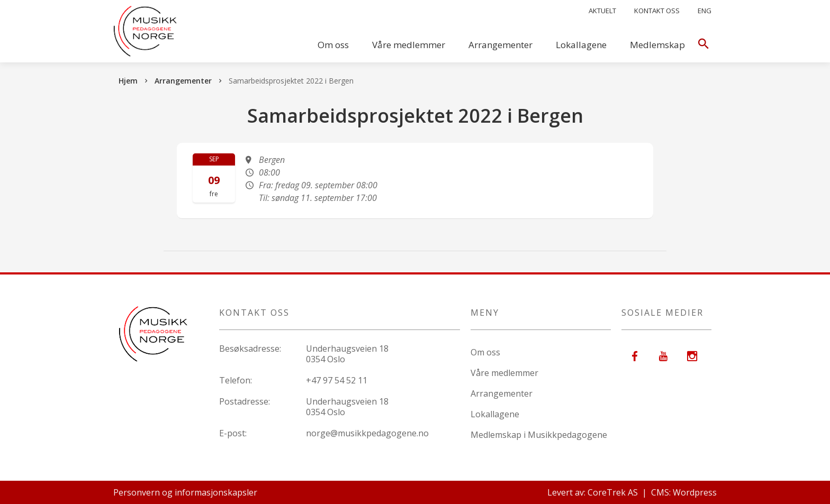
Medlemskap (657, 45)
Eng (705, 11)
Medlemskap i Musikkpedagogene (539, 435)
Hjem (128, 81)
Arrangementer (500, 45)
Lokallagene (581, 45)
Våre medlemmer (409, 45)
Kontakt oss (657, 11)
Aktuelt (602, 11)
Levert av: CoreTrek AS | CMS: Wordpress (632, 492)
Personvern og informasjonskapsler (185, 492)
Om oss (333, 45)
